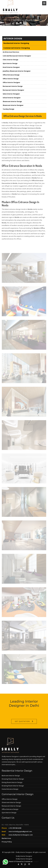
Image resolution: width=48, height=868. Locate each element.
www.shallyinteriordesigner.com (21, 835)
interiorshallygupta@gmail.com (20, 831)
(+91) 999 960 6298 (15, 828)
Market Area (6, 838)
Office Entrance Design (10, 809)
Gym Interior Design (9, 813)
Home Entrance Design (10, 789)
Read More (21, 764)
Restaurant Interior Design (11, 806)
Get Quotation (22, 727)
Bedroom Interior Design (11, 776)
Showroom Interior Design (11, 802)
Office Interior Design (10, 799)
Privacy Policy (7, 842)
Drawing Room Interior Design (13, 786)
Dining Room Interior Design (12, 782)
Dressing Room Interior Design (13, 779)
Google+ (36, 861)
